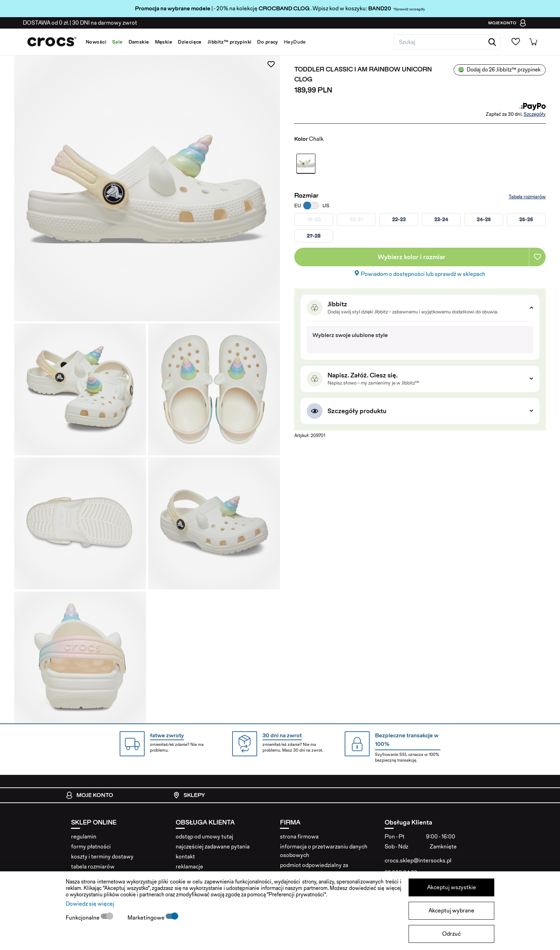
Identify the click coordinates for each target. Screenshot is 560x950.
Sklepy (189, 795)
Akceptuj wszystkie (452, 887)
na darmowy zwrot (105, 23)
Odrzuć (451, 934)
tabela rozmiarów (93, 867)
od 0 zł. (46, 23)
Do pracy (267, 42)
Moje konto (89, 795)
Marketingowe (147, 918)
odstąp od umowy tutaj (204, 837)
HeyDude (295, 42)
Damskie (139, 42)
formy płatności (91, 847)
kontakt (185, 857)
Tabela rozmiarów (527, 197)
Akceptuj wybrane (451, 911)
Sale (117, 42)
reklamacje (189, 867)
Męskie (164, 42)
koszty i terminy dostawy (102, 857)
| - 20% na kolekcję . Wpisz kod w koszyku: (252, 8)
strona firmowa (299, 837)
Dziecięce (190, 42)
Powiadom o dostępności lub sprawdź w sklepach (423, 274)
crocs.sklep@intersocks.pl (418, 860)
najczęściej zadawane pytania (213, 847)
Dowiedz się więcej (90, 904)
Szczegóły (535, 114)
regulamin (84, 837)
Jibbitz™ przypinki (230, 42)
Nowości (96, 42)
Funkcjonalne (83, 918)
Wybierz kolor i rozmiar (412, 257)
